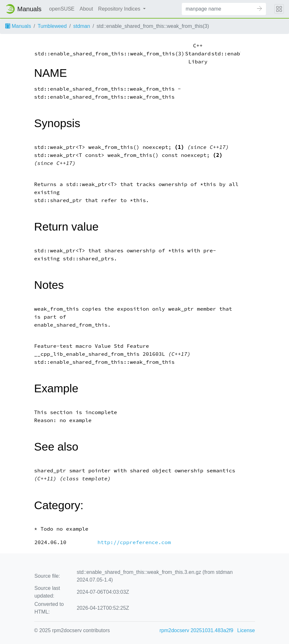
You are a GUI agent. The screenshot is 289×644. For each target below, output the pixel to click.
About (86, 9)
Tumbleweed (52, 26)
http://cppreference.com (134, 542)
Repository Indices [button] (120, 9)
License (246, 630)
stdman (82, 26)
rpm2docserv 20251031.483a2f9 (197, 630)
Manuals (18, 26)
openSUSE (62, 9)
